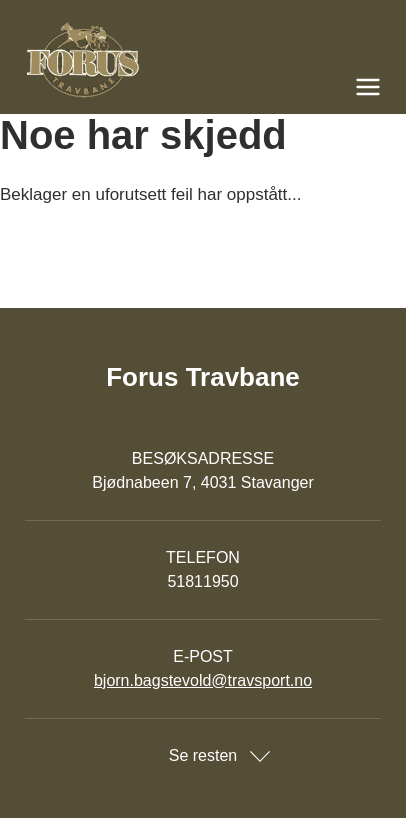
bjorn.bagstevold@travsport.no (203, 680)
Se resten (203, 755)
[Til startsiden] (203, 60)
